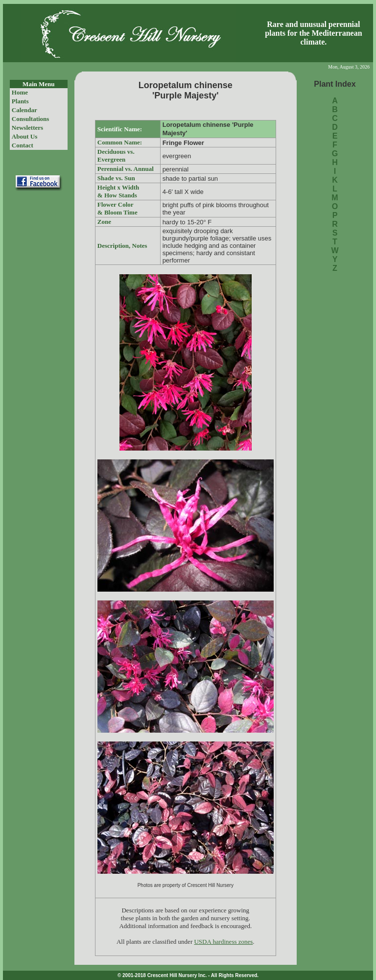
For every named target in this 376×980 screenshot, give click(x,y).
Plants (20, 101)
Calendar (24, 110)
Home (20, 92)
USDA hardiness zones (223, 942)
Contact (23, 145)
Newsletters (27, 128)
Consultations (31, 119)
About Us (24, 136)
